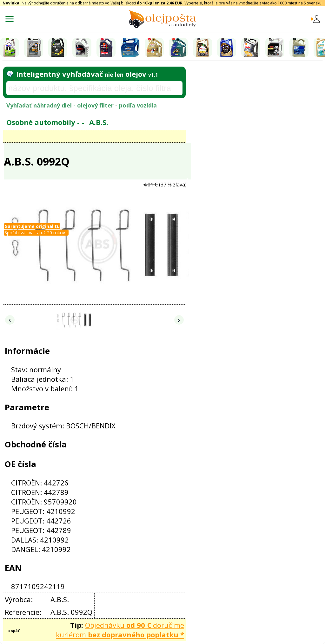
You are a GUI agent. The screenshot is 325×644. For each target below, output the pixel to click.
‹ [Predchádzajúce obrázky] (10, 320)
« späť (14, 631)
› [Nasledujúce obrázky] (179, 320)
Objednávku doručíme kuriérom (120, 630)
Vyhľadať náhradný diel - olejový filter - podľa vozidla (82, 105)
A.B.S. (99, 122)
